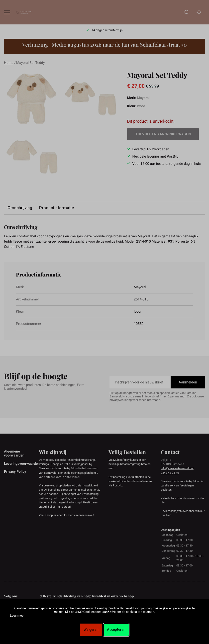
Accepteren (116, 630)
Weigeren (91, 630)
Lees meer (17, 616)
